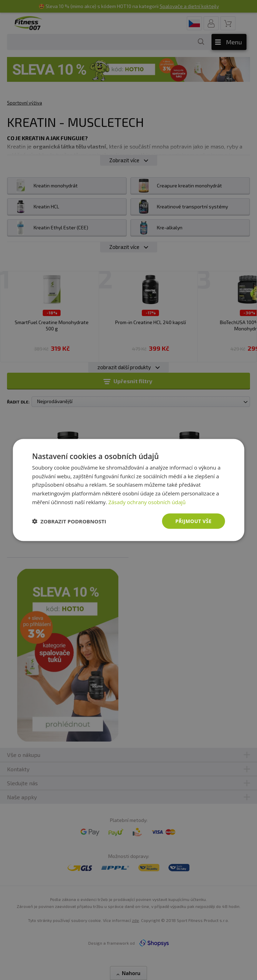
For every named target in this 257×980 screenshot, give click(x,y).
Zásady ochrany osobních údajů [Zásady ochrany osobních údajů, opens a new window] (147, 502)
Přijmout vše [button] (193, 521)
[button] (69, 521)
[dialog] (129, 490)
